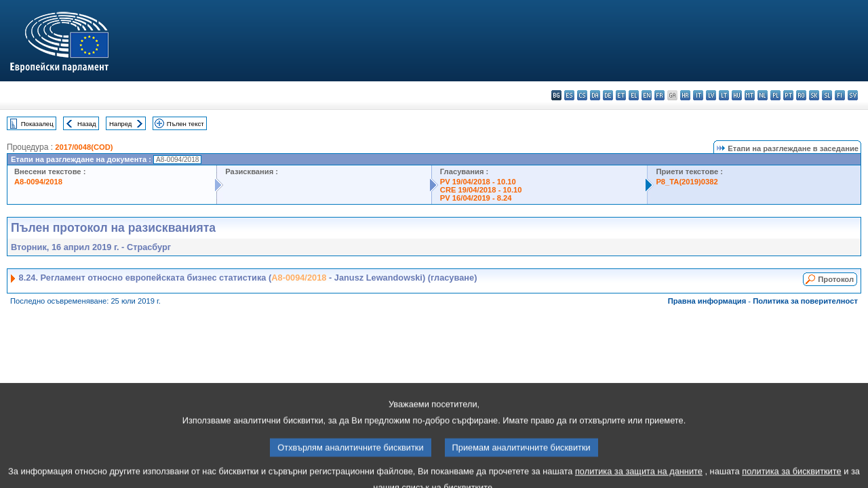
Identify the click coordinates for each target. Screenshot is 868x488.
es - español (569, 95)
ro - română (801, 95)
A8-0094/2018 (38, 182)
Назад (87, 124)
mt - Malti (750, 95)
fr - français (659, 95)
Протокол (836, 279)
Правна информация (707, 301)
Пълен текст (185, 124)
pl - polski (775, 95)
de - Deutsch (608, 95)
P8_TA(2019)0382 (687, 182)
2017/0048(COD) (84, 147)
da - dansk (595, 95)
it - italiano (698, 95)
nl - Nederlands (763, 95)
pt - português (788, 95)
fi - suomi (840, 95)
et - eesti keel (621, 95)
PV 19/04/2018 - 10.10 (478, 182)
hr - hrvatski (685, 95)
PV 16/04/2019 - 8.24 (476, 198)
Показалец (37, 124)
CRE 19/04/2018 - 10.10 (481, 190)
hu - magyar (737, 95)
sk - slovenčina (814, 95)
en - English (647, 95)
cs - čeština (582, 95)
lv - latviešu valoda (711, 95)
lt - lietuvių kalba (724, 95)
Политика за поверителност (805, 301)
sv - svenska (853, 95)
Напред (121, 124)
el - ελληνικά (634, 95)
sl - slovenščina (827, 95)
